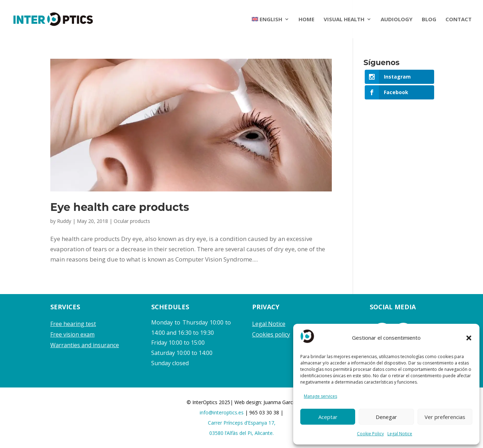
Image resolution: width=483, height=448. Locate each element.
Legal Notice (400, 434)
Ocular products (132, 221)
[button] (469, 338)
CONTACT (459, 20)
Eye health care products (120, 207)
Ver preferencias (445, 417)
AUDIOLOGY (397, 20)
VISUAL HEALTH (344, 20)
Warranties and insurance (85, 345)
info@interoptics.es (222, 412)
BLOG (429, 20)
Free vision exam (72, 334)
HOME (306, 20)
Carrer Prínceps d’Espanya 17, (242, 423)
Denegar (386, 417)
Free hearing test (73, 324)
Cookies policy (271, 334)
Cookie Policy (370, 434)
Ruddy (64, 221)
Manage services (320, 396)
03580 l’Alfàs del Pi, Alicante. (241, 433)
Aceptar (328, 417)
